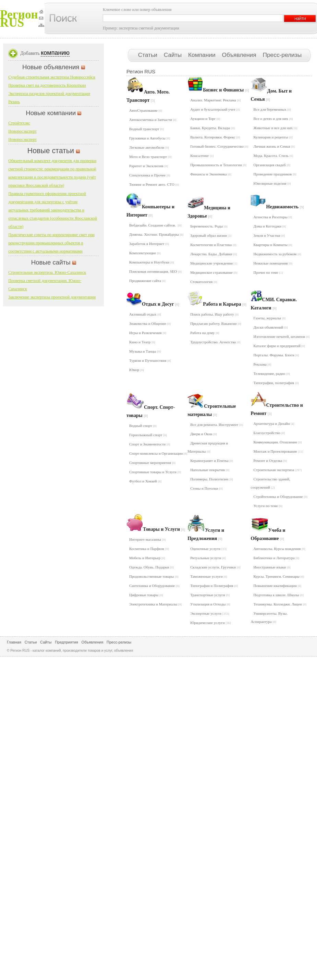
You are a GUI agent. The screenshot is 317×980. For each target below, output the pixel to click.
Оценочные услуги (208, 549)
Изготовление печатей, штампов (282, 336)
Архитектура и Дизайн (274, 424)
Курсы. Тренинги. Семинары (279, 576)
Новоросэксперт (22, 131)
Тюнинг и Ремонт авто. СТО (154, 184)
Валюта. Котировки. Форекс (215, 137)
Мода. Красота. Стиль (273, 156)
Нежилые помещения (273, 263)
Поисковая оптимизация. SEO (155, 271)
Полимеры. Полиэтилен (212, 479)
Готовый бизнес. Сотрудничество (219, 146)
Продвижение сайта (147, 281)
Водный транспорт (147, 129)
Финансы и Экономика (211, 174)
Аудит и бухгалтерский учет (215, 109)
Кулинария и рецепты (273, 137)
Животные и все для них (276, 128)
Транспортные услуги (210, 595)
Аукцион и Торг (205, 119)
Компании (203, 55)
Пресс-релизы (282, 55)
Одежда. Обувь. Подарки (151, 567)
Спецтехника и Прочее (150, 175)
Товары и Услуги (164, 529)
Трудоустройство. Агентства (215, 342)
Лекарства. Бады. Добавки (214, 254)
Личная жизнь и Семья (274, 146)
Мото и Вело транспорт (150, 157)
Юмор (137, 370)
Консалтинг (202, 156)
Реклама (263, 364)
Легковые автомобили (149, 147)
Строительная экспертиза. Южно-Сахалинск (47, 272)
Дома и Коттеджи (270, 226)
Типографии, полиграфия (276, 383)
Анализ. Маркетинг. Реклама (215, 100)
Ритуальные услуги (208, 558)
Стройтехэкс (19, 123)
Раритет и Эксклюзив (149, 166)
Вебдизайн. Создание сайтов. (155, 225)
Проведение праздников (275, 174)
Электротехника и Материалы (155, 604)
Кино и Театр (142, 342)
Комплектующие (145, 253)
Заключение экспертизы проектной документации (52, 297)
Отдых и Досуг (161, 304)
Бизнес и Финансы (226, 90)
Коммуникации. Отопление (278, 442)
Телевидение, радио (272, 373)
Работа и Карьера (225, 304)
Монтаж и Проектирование (278, 451)
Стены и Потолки (206, 488)
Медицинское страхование (214, 272)
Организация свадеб (272, 165)
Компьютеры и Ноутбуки (151, 262)
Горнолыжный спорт (148, 435)
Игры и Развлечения (148, 333)
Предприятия (66, 642)
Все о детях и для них (273, 119)
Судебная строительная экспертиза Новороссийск (52, 77)
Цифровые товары (146, 595)
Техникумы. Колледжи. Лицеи (280, 604)
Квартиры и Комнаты (273, 245)
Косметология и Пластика (213, 245)
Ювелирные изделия (272, 183)
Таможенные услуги (209, 576)
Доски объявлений (271, 327)
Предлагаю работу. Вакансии (216, 323)
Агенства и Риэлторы (273, 217)
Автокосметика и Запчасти (153, 120)
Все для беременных (272, 109)
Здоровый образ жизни (211, 235)
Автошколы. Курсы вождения (279, 549)
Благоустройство (269, 433)
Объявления (240, 55)
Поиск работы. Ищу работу (214, 314)
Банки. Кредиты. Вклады (212, 128)
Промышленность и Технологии (218, 165)
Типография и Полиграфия (214, 586)
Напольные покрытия (210, 470)
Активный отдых (145, 314)
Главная (14, 642)
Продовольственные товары (154, 576)
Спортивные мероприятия (152, 463)
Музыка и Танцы (145, 351)
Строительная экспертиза (278, 470)
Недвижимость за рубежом (277, 254)
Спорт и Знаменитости (150, 444)
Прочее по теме (268, 272)
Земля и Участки (269, 235)
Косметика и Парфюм (149, 549)
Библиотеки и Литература (277, 558)
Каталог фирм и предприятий (279, 346)
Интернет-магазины (147, 539)
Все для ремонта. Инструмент (216, 425)
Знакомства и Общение (150, 323)
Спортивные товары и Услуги (155, 472)
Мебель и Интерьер (147, 558)
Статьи (149, 55)
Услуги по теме (268, 506)
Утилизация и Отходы (210, 604)
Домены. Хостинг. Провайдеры (156, 234)
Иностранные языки (272, 567)
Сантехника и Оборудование (154, 586)
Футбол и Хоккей (145, 481)
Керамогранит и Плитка (212, 461)
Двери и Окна (204, 434)
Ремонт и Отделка (270, 461)
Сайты (174, 55)
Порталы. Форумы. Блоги (276, 355)
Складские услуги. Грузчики (215, 567)
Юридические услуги (210, 623)
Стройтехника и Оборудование (281, 497)
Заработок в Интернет (149, 244)
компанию (55, 53)
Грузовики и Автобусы (150, 138)
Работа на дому (205, 333)
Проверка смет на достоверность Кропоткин (47, 85)
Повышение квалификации (278, 586)
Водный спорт (143, 426)
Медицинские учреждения (214, 263)
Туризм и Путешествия (150, 360)
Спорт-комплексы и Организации (158, 453)
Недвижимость (285, 207)
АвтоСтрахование (146, 110)
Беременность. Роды (209, 226)
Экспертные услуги (210, 613)
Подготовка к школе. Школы (279, 595)
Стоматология (204, 282)
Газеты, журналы (270, 318)
